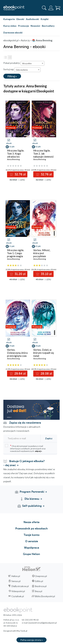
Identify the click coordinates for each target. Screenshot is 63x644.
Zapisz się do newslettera (25, 423)
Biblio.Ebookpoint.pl (45, 596)
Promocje (24, 26)
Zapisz (49, 438)
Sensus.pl (16, 581)
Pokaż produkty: (12, 63)
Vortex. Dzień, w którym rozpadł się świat (44, 353)
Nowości (35, 26)
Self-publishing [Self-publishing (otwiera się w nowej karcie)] (32, 506)
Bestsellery (48, 26)
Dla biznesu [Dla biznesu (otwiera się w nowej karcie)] (32, 499)
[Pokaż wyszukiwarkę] (44, 8)
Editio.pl (39, 581)
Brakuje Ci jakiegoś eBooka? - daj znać (24, 463)
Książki (45, 19)
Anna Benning (13, 159)
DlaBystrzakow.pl (20, 586)
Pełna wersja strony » (32, 640)
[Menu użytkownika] (51, 8)
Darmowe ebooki (13, 33)
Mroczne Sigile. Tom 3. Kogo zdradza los (16, 154)
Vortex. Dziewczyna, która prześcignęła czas (17, 353)
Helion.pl (16, 576)
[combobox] (33, 63)
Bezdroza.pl (41, 586)
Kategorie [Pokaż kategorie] (9, 19)
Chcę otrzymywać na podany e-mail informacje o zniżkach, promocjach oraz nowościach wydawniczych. (25, 448)
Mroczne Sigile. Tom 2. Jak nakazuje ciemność (44, 154)
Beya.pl (39, 591)
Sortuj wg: (9, 69)
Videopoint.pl (18, 591)
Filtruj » (12, 76)
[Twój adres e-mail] (21, 438)
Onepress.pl (41, 576)
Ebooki (20, 19)
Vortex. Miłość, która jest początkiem (42, 253)
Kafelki (10, 57)
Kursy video (10, 26)
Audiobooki (32, 19)
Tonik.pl (24, 631)
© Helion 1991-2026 (13, 615)
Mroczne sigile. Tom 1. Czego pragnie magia (16, 253)
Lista (5, 57)
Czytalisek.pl (18, 596)
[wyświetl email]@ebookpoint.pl (43, 623)
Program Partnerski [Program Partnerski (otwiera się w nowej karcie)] (32, 492)
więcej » (38, 451)
